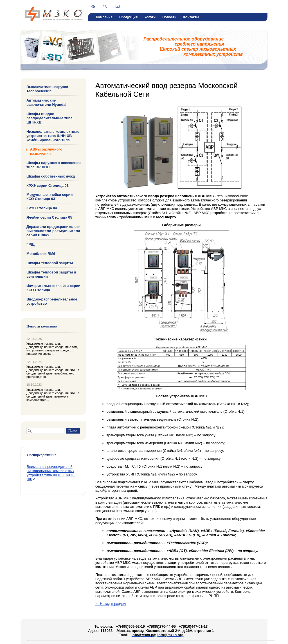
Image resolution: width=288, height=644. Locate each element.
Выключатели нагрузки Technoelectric (47, 89)
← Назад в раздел (111, 604)
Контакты (191, 17)
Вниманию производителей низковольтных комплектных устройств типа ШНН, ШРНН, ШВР (51, 473)
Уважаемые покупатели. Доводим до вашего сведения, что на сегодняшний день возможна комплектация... (53, 395)
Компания (104, 17)
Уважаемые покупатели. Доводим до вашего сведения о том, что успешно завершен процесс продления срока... (52, 349)
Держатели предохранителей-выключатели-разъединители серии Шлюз (53, 231)
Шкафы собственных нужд (51, 176)
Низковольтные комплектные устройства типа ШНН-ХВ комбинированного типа (53, 136)
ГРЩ (31, 244)
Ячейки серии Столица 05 (49, 217)
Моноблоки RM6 (41, 254)
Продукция (128, 17)
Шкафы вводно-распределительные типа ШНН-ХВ (49, 118)
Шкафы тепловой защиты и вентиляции (51, 274)
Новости (169, 17)
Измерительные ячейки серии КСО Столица (53, 288)
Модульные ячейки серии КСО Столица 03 (49, 197)
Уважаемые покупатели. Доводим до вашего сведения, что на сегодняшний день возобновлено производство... (53, 372)
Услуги (150, 17)
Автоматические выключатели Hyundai (46, 102)
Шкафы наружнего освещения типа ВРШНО (54, 165)
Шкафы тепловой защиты (50, 263)
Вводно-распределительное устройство (52, 301)
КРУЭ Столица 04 (42, 208)
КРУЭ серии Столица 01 (48, 185)
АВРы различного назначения (46, 151)
